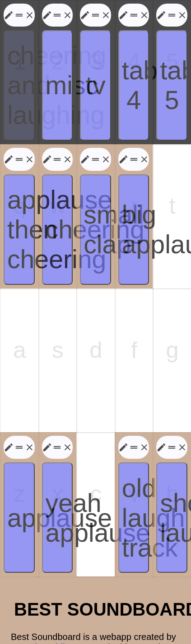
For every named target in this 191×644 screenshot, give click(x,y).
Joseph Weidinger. (48, 588)
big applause (136, 206)
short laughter (174, 465)
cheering (59, 206)
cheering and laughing (21, 77)
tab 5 (174, 77)
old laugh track (136, 465)
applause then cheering (21, 206)
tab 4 (136, 77)
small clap (97, 206)
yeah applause (59, 465)
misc (59, 77)
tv (95, 77)
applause (21, 465)
